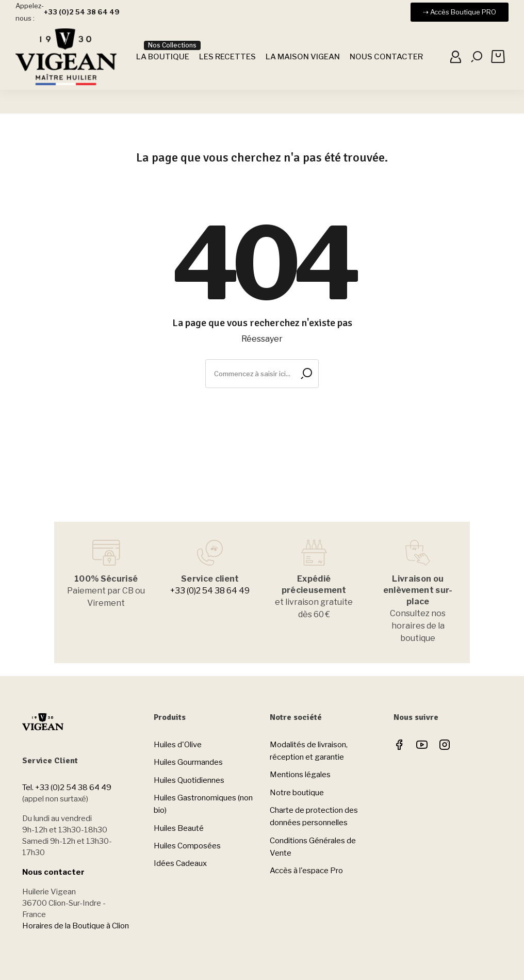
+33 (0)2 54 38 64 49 (210, 591)
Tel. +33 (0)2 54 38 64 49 (67, 788)
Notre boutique (297, 793)
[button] (460, 12)
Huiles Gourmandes (188, 762)
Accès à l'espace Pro (306, 871)
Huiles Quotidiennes (189, 780)
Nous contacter (53, 872)
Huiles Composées (187, 846)
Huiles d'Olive (178, 745)
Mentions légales (300, 775)
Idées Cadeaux (180, 863)
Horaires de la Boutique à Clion (76, 926)
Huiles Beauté (179, 828)
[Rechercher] (262, 374)
